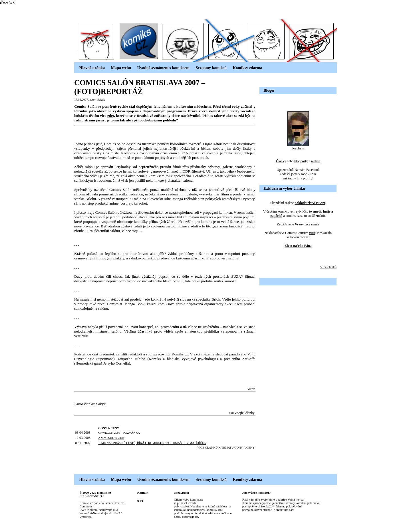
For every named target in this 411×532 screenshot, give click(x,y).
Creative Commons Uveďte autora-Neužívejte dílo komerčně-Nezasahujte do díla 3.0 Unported (102, 510)
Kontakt (143, 493)
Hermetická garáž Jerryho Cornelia (102, 363)
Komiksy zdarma (245, 68)
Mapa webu (118, 68)
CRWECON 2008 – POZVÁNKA (119, 433)
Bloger (269, 90)
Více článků (329, 267)
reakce (316, 161)
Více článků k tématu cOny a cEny (226, 448)
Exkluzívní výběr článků (284, 188)
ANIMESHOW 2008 (111, 438)
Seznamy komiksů (209, 68)
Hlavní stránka (89, 68)
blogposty (301, 161)
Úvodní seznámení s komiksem (161, 68)
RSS (140, 501)
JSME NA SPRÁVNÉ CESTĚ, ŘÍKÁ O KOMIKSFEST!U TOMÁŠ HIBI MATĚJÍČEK (152, 443)
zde (110, 116)
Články (281, 161)
